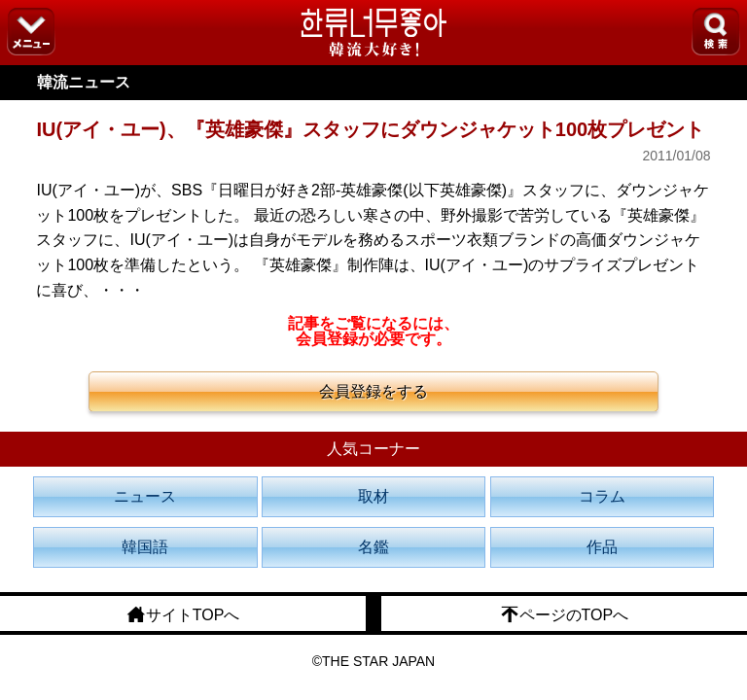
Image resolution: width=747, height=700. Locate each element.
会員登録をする (373, 391)
